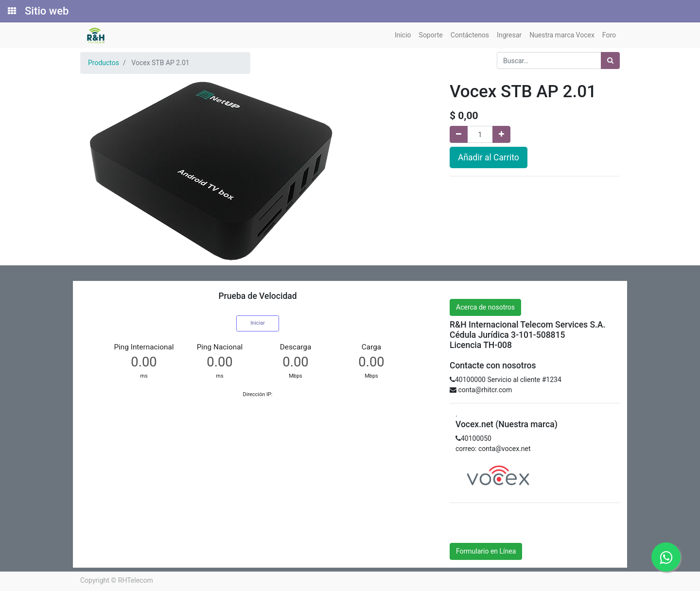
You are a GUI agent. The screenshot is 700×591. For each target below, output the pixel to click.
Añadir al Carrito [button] (489, 157)
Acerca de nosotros (485, 307)
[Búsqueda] (610, 61)
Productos (104, 63)
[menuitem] (403, 35)
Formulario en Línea (486, 551)
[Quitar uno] (459, 134)
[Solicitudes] (11, 11)
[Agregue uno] (501, 134)
